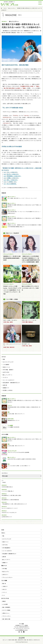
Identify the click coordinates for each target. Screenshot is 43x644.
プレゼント (5, 377)
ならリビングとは (5, 598)
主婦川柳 (5, 385)
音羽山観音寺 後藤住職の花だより (11, 383)
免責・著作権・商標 (6, 619)
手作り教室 (5, 569)
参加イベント (4, 566)
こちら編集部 (6, 364)
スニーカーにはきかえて (9, 380)
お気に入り (5, 589)
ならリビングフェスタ (8, 362)
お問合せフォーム (6, 613)
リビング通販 (4, 580)
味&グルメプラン (6, 572)
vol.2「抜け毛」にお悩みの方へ (11, 174)
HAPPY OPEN (6, 372)
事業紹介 (4, 601)
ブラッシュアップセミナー (8, 577)
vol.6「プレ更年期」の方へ (10, 182)
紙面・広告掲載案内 (6, 607)
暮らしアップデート (12, 8)
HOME (3, 530)
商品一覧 (4, 583)
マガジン (5, 8)
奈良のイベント (6, 367)
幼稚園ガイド (6, 388)
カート (4, 595)
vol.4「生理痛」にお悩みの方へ (11, 178)
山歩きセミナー (5, 574)
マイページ (5, 592)
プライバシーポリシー (7, 616)
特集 (4, 359)
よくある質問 (5, 604)
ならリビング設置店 (6, 610)
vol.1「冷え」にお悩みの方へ (11, 172)
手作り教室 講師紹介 (8, 370)
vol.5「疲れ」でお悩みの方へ (11, 180)
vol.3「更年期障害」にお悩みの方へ (12, 176)
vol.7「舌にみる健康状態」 (10, 184)
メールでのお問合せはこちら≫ (21, 630)
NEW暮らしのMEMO (8, 390)
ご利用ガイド (5, 586)
